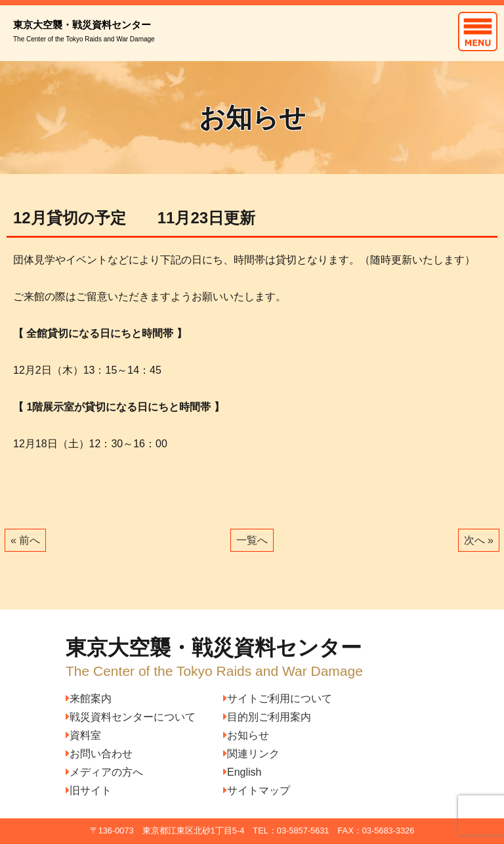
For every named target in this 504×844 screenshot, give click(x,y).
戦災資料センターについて (131, 717)
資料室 (83, 735)
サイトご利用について (278, 699)
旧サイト (89, 790)
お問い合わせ (99, 754)
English (242, 772)
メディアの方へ (104, 772)
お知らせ (246, 735)
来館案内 (89, 699)
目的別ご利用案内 (267, 717)
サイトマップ (257, 790)
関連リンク (251, 754)
